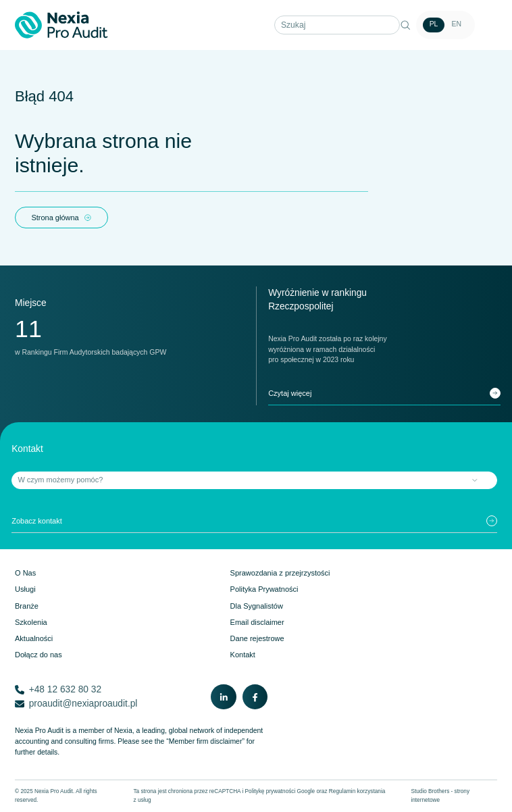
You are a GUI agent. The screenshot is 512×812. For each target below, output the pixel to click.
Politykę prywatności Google (280, 791)
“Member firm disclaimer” (205, 741)
